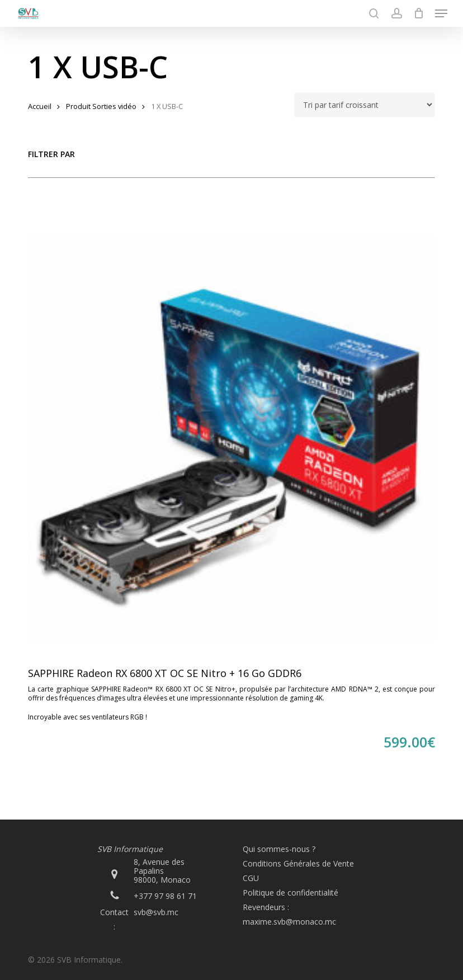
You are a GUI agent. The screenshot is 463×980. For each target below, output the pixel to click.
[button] (441, 13)
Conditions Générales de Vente (298, 863)
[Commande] (365, 105)
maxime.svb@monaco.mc (289, 922)
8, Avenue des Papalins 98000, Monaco (162, 871)
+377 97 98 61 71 (165, 896)
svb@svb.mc (156, 912)
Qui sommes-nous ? (279, 849)
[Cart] (419, 13)
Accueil (40, 106)
